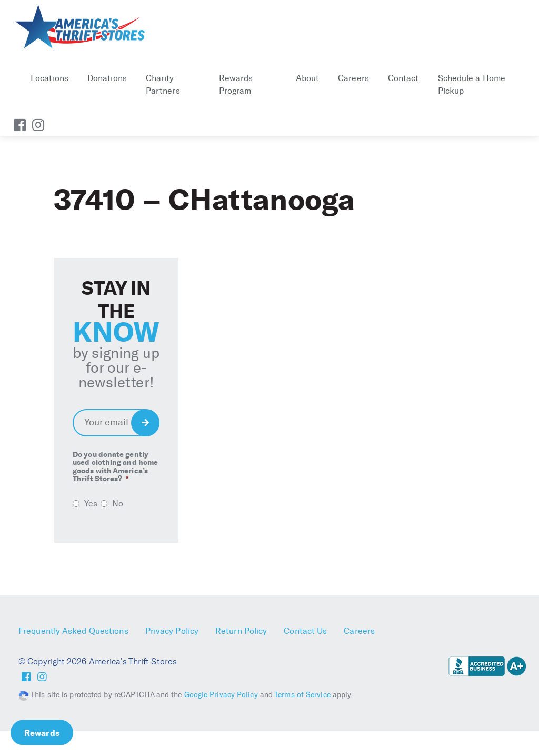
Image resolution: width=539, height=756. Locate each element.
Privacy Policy (172, 631)
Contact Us (305, 631)
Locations (49, 78)
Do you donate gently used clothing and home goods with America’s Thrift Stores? (115, 467)
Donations (107, 78)
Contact (403, 78)
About (308, 78)
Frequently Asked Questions (73, 631)
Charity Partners (163, 84)
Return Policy (241, 631)
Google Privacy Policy (221, 695)
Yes (91, 504)
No (118, 504)
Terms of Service (302, 695)
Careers (353, 78)
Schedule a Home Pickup (472, 84)
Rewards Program (236, 84)
